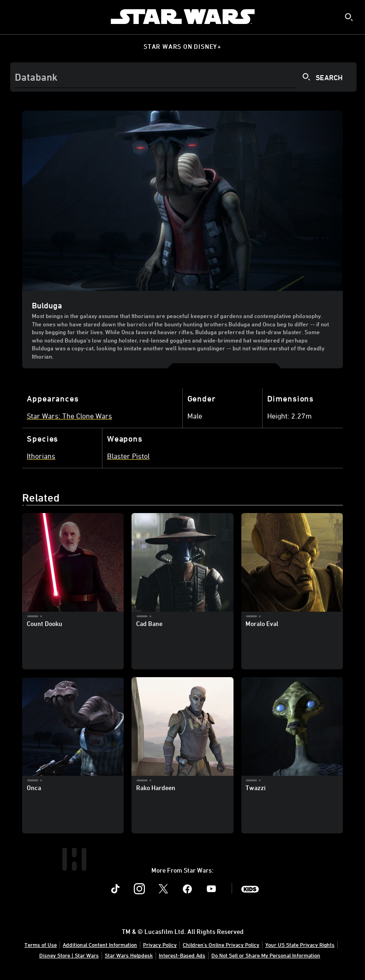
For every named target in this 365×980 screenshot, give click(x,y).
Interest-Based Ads (182, 955)
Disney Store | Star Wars (69, 955)
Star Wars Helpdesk (129, 955)
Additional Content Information (100, 945)
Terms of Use (41, 945)
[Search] (183, 77)
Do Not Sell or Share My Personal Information (266, 955)
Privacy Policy (160, 945)
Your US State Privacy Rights (300, 945)
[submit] (349, 17)
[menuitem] (15, 17)
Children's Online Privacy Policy (221, 945)
